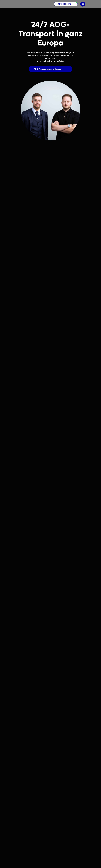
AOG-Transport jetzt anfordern (48, 69)
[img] (25, 4)
